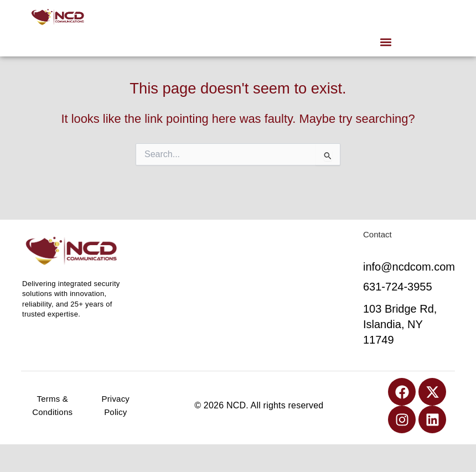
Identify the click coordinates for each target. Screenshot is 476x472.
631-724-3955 (398, 287)
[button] (386, 42)
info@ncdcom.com (409, 267)
